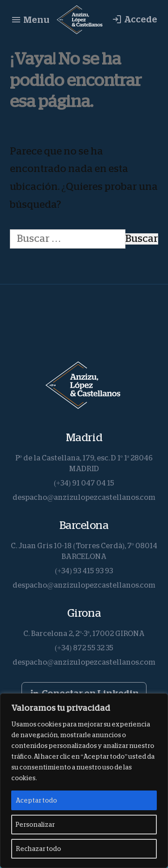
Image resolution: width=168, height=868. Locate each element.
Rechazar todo (38, 849)
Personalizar (35, 825)
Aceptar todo (36, 800)
